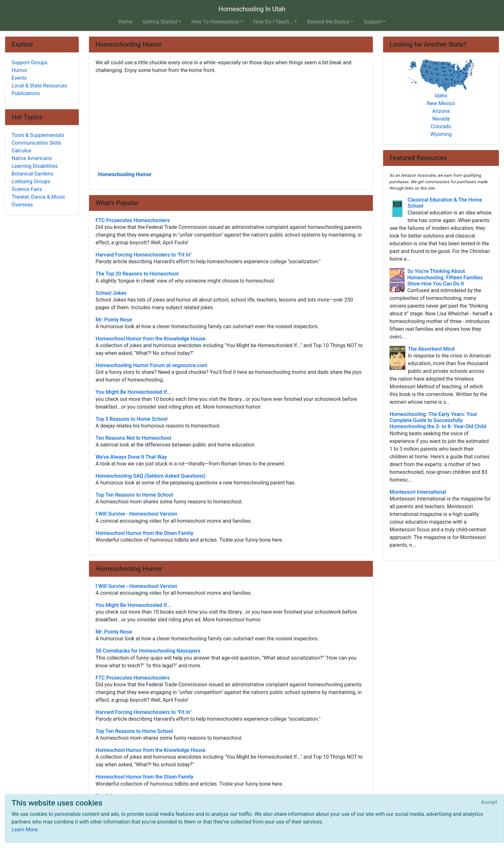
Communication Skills (36, 143)
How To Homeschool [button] (215, 22)
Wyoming (441, 134)
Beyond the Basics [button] (328, 22)
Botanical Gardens (32, 174)
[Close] (489, 802)
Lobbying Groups (31, 181)
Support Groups (30, 63)
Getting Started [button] (160, 22)
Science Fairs (27, 189)
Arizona (441, 111)
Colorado (441, 126)
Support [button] (373, 22)
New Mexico (441, 103)
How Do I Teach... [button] (273, 22)
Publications (26, 93)
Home (126, 22)
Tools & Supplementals (38, 135)
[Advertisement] (231, 122)
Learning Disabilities (35, 166)
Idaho (441, 96)
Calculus (21, 151)
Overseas (22, 205)
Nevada (441, 119)
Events (19, 78)
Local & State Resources (39, 86)
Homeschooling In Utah (252, 9)
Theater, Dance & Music (38, 197)
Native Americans (32, 158)
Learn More (25, 830)
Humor (19, 70)
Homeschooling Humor (125, 174)
